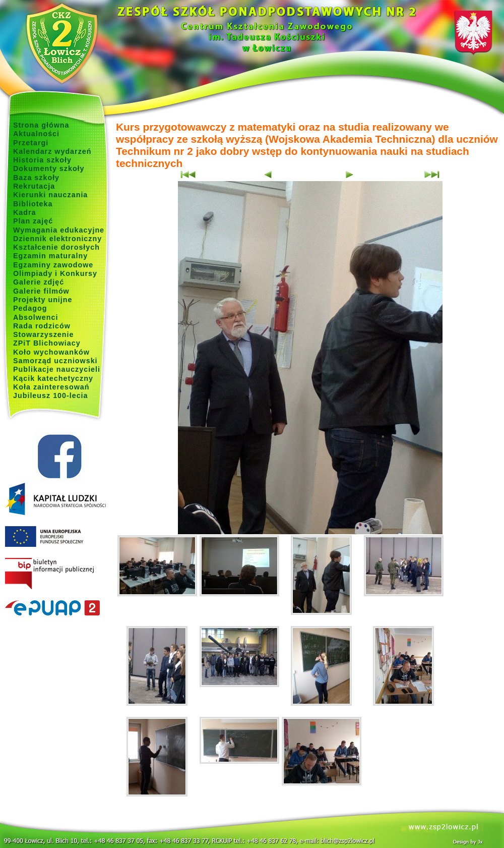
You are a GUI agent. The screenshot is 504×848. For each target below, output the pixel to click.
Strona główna (41, 125)
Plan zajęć (33, 221)
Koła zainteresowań (51, 387)
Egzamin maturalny (50, 256)
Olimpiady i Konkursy (55, 273)
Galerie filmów (41, 291)
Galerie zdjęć (39, 282)
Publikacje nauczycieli (57, 369)
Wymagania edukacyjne (59, 230)
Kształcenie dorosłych (56, 247)
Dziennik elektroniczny (57, 239)
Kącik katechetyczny (53, 378)
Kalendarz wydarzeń (52, 151)
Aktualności (36, 134)
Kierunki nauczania (50, 195)
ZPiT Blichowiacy (47, 343)
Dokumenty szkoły (49, 168)
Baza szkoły (36, 178)
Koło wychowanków (51, 352)
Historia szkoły (42, 160)
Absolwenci (36, 317)
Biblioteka (33, 204)
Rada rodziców (42, 326)
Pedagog (30, 308)
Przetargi (31, 143)
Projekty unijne (43, 300)
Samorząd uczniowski (55, 361)
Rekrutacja (34, 186)
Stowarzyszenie (44, 334)
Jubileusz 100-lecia (51, 395)
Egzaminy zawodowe (53, 265)
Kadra (25, 212)
